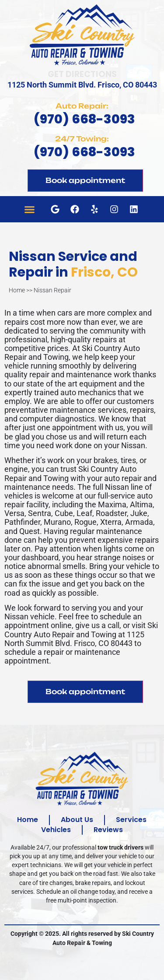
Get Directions (82, 74)
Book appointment (85, 180)
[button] (30, 209)
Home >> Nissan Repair (40, 290)
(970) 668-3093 (84, 119)
